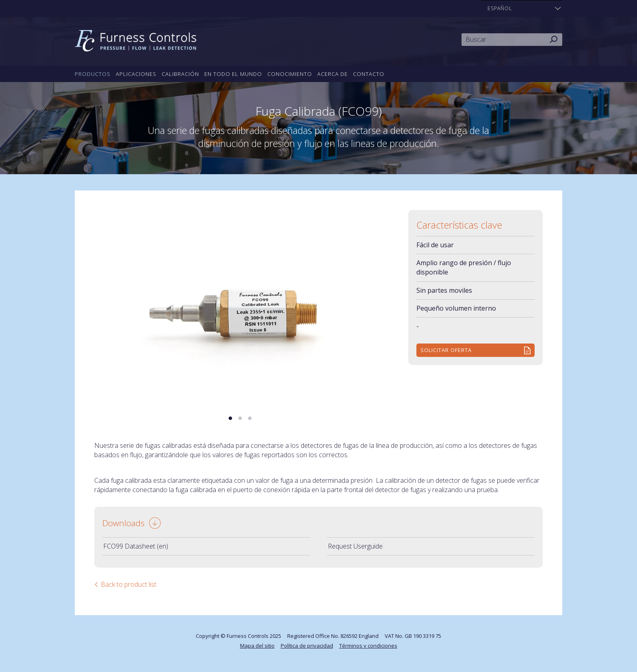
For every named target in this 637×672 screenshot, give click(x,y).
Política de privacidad (307, 646)
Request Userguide (355, 546)
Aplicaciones (136, 74)
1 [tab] (230, 419)
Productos (93, 74)
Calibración (180, 74)
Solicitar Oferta (446, 350)
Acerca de (333, 74)
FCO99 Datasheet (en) (136, 546)
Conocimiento (290, 74)
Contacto (369, 74)
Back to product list (129, 584)
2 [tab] (240, 419)
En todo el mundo (233, 74)
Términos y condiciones (368, 646)
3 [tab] (250, 419)
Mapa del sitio (257, 646)
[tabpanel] (240, 307)
